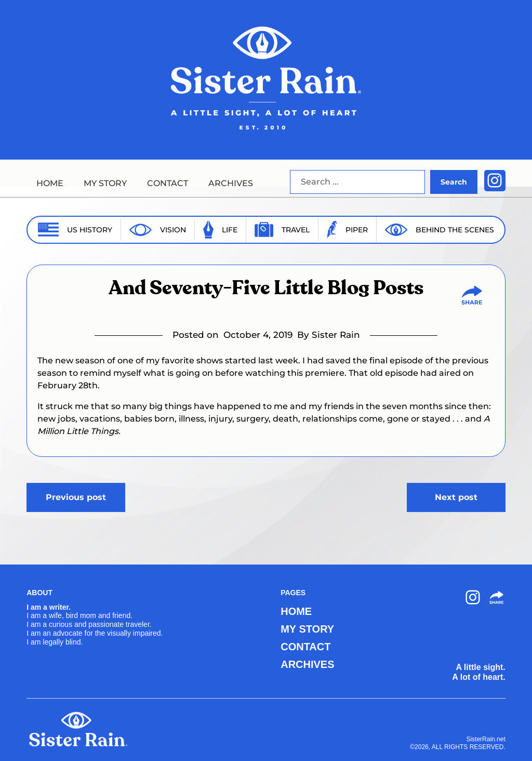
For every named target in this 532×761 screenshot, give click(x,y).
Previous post (76, 497)
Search (454, 182)
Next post (456, 497)
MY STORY (105, 183)
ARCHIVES (231, 183)
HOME (50, 183)
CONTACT (168, 183)
